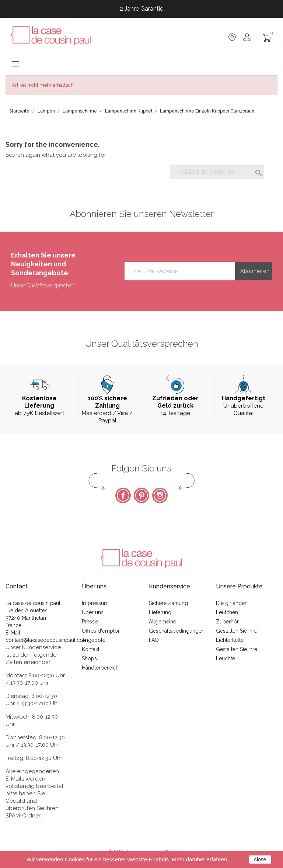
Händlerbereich (100, 668)
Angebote (94, 640)
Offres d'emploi (100, 631)
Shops (89, 658)
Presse (90, 622)
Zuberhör (227, 622)
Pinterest (141, 495)
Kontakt (91, 649)
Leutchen (227, 612)
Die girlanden (232, 603)
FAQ (154, 640)
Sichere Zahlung (168, 603)
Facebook (123, 495)
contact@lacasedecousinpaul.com (47, 640)
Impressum (95, 603)
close (260, 860)
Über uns (93, 612)
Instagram (160, 495)
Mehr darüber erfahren (199, 859)
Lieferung (160, 612)
